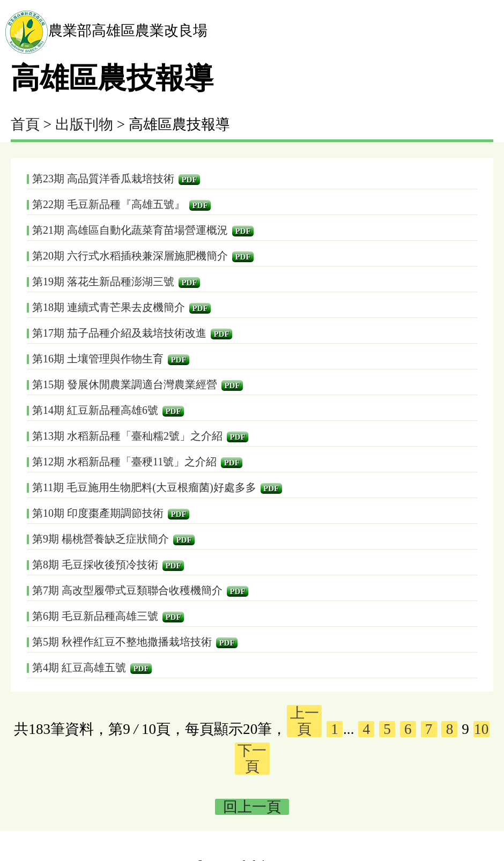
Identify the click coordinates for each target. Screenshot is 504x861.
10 (481, 729)
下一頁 (252, 759)
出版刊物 (84, 124)
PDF (189, 180)
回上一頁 (252, 807)
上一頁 (305, 721)
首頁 (25, 124)
